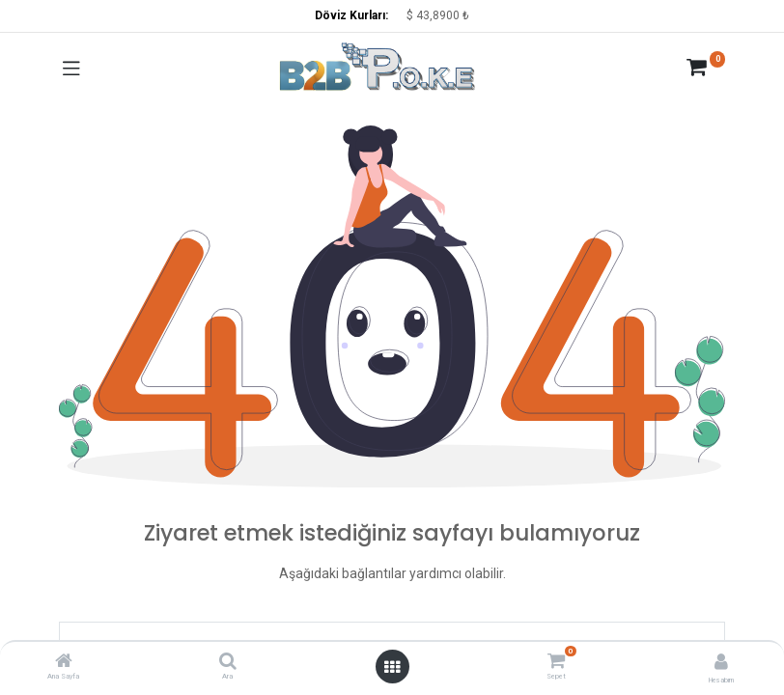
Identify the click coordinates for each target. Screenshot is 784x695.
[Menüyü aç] (392, 667)
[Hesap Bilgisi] (721, 662)
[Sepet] (557, 661)
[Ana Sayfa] (64, 663)
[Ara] (228, 663)
